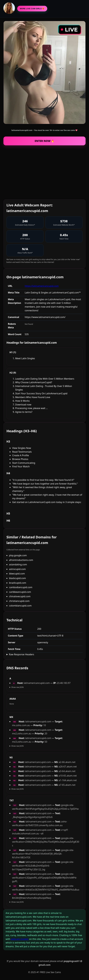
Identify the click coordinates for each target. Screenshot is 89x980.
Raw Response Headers (22, 654)
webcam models (20, 939)
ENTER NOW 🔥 (45, 141)
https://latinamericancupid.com (42, 286)
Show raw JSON (18, 687)
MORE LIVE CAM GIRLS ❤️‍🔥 (32, 9)
